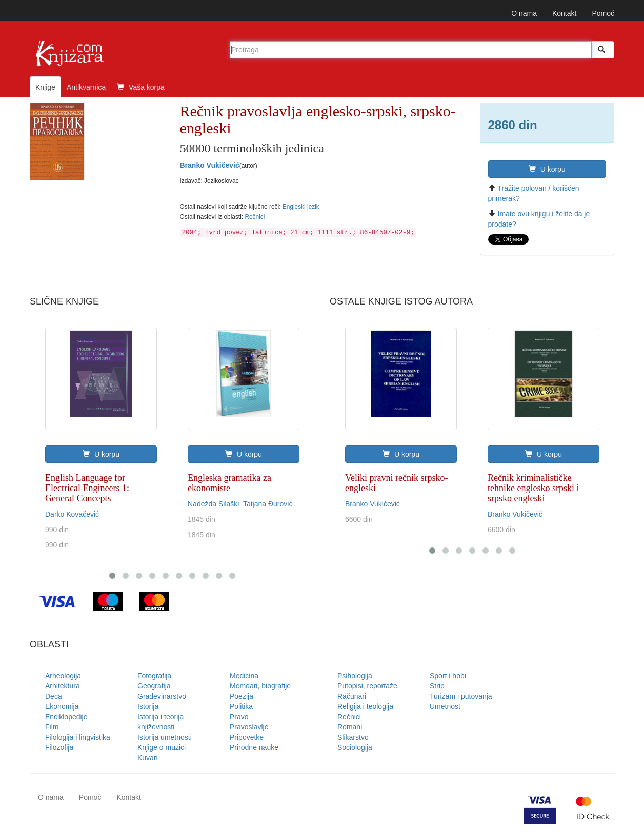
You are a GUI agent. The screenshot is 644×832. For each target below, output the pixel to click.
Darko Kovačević (72, 514)
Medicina (244, 676)
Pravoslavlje (249, 727)
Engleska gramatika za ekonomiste (229, 483)
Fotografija (154, 676)
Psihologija (355, 676)
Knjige (45, 87)
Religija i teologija (365, 706)
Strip (437, 686)
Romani (350, 727)
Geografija (154, 686)
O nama (524, 13)
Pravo (239, 717)
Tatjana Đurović (268, 504)
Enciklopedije (66, 717)
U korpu (547, 169)
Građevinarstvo (162, 696)
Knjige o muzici (162, 747)
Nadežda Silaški (213, 504)
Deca (54, 696)
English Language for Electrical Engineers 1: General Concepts (87, 488)
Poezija (241, 696)
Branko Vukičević (210, 165)
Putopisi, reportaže (367, 686)
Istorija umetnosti (165, 737)
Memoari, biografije (260, 686)
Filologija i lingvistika (78, 737)
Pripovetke (247, 737)
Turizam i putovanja (461, 696)
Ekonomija (62, 706)
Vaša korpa (141, 87)
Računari (352, 696)
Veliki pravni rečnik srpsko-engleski (396, 483)
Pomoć (603, 13)
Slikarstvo (353, 737)
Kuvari (148, 758)
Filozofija (59, 747)
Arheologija (63, 676)
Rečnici (255, 217)
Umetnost (445, 706)
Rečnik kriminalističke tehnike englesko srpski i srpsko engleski (533, 488)
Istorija (148, 706)
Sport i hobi (448, 676)
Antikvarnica (86, 87)
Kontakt (564, 13)
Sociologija (355, 747)
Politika (241, 706)
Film (52, 727)
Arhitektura (63, 686)
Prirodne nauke (254, 747)
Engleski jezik (301, 207)
